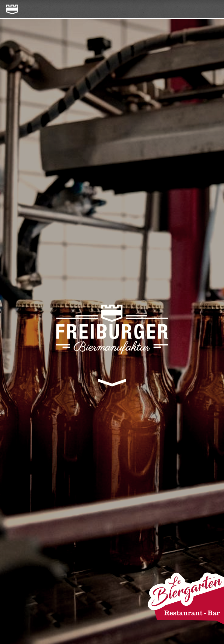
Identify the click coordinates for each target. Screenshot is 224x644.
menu (213, 9)
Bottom (112, 386)
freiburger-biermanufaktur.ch (10, 7)
